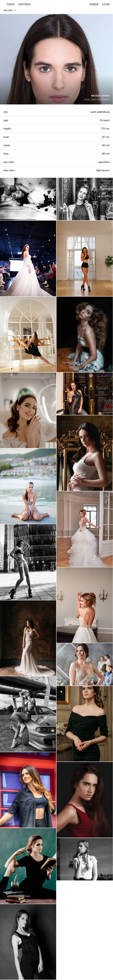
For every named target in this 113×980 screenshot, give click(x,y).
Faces (11, 4)
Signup (94, 4)
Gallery (10, 10)
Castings (24, 4)
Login (106, 4)
